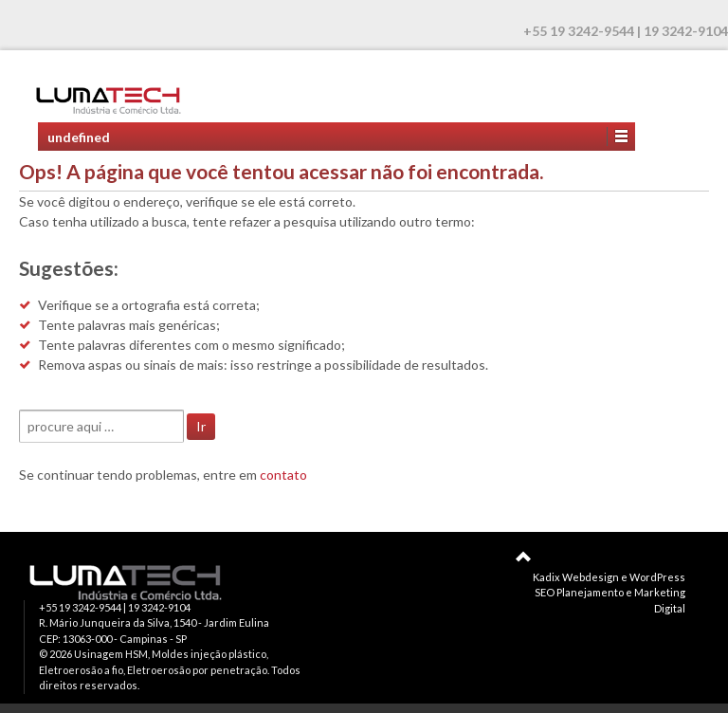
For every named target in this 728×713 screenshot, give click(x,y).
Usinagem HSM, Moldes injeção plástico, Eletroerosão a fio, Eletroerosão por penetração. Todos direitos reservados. (170, 669)
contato (283, 475)
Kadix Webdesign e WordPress (609, 577)
